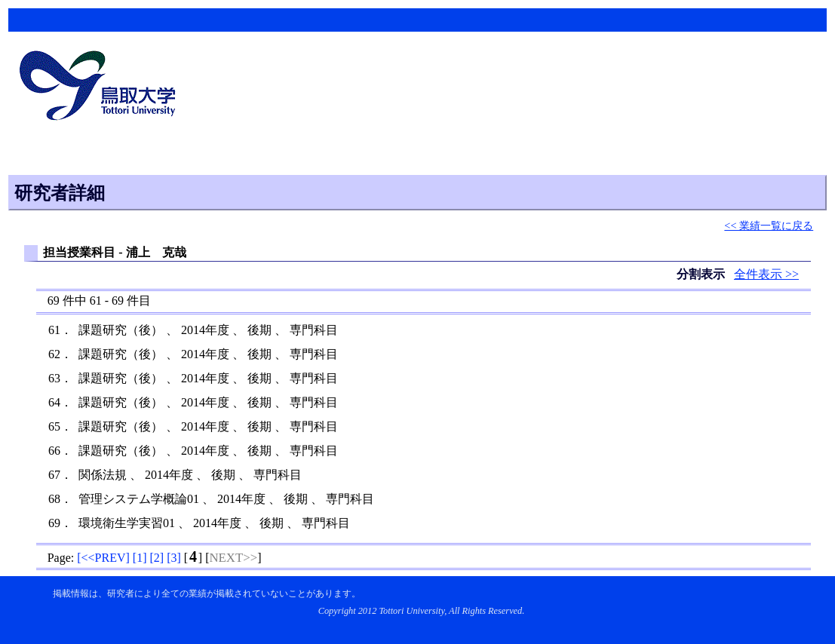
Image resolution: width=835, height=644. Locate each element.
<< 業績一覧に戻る (769, 225)
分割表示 (702, 274)
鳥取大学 (102, 87)
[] (103, 558)
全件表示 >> (766, 274)
